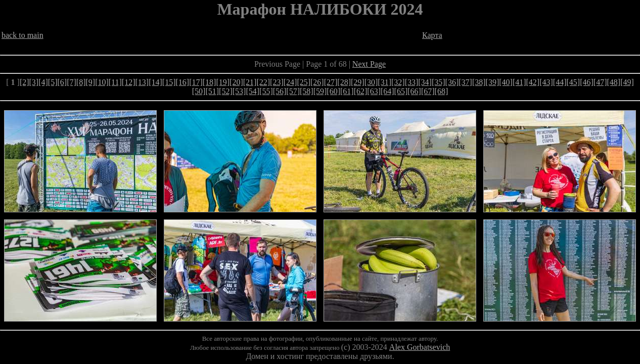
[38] (479, 82)
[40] (506, 82)
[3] (34, 82)
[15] (169, 82)
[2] (25, 82)
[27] (331, 82)
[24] (290, 82)
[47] (600, 82)
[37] (465, 82)
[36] (452, 82)
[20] (236, 82)
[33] (412, 82)
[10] (102, 82)
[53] (239, 91)
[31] (384, 82)
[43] (546, 82)
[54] (253, 91)
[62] (361, 91)
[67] (428, 91)
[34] (425, 82)
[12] (129, 82)
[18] (210, 82)
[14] (155, 82)
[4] (43, 82)
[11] (115, 82)
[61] (347, 91)
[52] (226, 91)
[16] (182, 82)
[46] (587, 82)
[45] (574, 82)
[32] (398, 82)
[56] (280, 91)
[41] (519, 82)
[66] (414, 91)
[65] (401, 91)
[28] (344, 82)
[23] (277, 82)
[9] (90, 82)
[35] (439, 82)
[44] (560, 82)
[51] (212, 91)
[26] (317, 82)
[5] (53, 82)
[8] (81, 82)
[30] (371, 82)
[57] (293, 91)
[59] (320, 91)
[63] (374, 91)
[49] (627, 82)
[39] (493, 82)
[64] (387, 91)
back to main (22, 35)
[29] (358, 82)
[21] (250, 82)
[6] (62, 82)
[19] (223, 82)
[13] (142, 82)
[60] (333, 91)
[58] (307, 91)
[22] (263, 82)
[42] (533, 82)
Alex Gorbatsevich (420, 347)
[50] (199, 91)
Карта (432, 35)
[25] (304, 82)
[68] (442, 91)
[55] (266, 91)
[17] (196, 82)
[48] (613, 82)
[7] (72, 82)
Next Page (369, 64)
